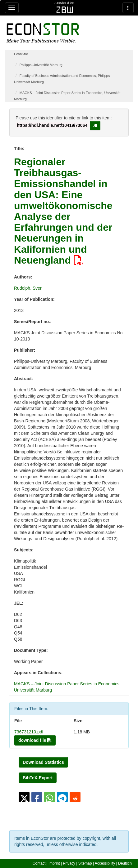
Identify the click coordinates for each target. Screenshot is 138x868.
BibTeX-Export (38, 778)
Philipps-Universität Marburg (41, 65)
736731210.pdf (29, 732)
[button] (24, 797)
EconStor (21, 54)
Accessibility (105, 863)
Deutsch (125, 863)
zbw (65, 10)
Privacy (69, 863)
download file (35, 740)
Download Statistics (43, 762)
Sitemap (85, 863)
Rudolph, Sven (28, 288)
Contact (39, 863)
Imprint (54, 863)
